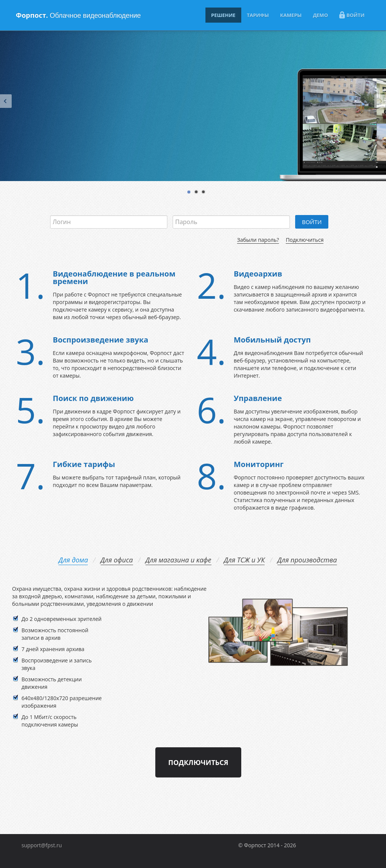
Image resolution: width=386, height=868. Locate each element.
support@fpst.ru (42, 845)
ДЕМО (320, 15)
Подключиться (305, 240)
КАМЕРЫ (291, 15)
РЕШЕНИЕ (223, 15)
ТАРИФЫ (258, 15)
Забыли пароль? (258, 240)
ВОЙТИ (352, 15)
